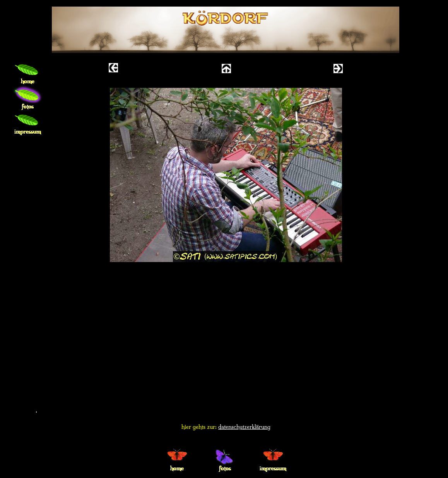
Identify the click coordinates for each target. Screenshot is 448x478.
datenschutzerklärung (244, 427)
